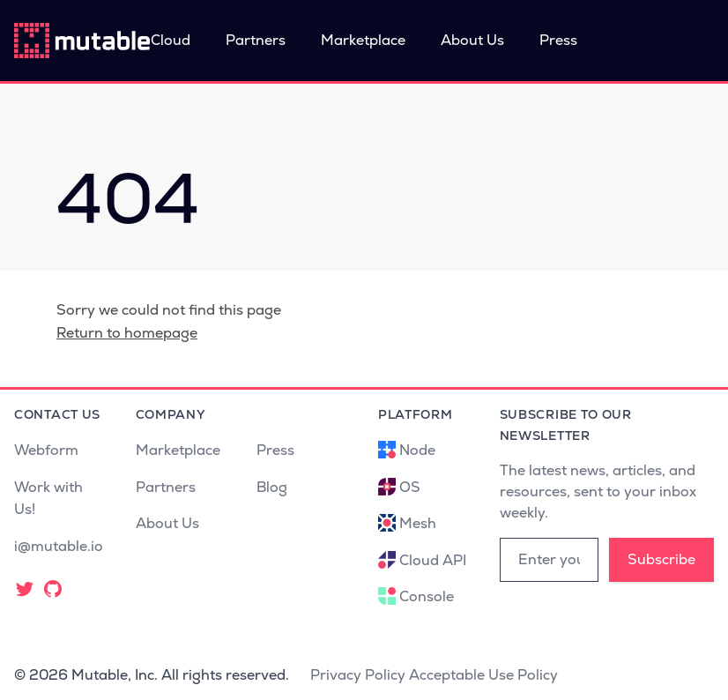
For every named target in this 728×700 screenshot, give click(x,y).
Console (427, 596)
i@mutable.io (59, 546)
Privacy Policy (358, 675)
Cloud (171, 40)
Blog (272, 487)
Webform (46, 450)
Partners (256, 40)
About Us (472, 40)
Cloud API (433, 560)
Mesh (418, 523)
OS (410, 487)
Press (558, 40)
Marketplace (363, 40)
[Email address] (549, 560)
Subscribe (661, 559)
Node (417, 450)
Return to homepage (127, 333)
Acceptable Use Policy (483, 675)
